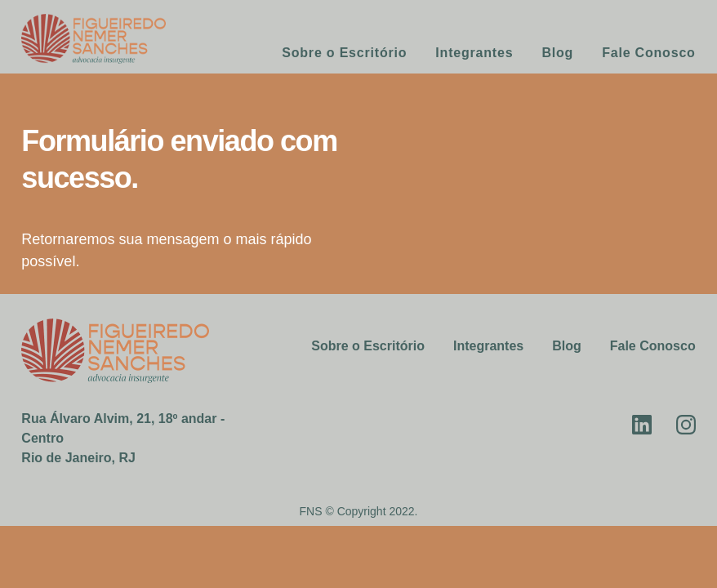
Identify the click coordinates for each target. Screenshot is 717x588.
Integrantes (474, 53)
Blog (557, 53)
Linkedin (642, 425)
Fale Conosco (649, 53)
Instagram (686, 425)
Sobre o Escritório (344, 53)
